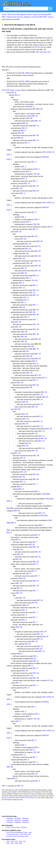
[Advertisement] (19, 60)
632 (47, 159)
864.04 (49, 437)
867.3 (35, 700)
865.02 (28, 658)
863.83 (18, 571)
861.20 (17, 463)
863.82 (20, 561)
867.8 (36, 576)
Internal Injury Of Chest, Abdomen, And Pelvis (26, 17)
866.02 (25, 410)
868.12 (36, 142)
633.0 (45, 154)
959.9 (13, 93)
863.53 (38, 255)
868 (48, 504)
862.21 (27, 186)
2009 (8, 840)
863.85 (21, 135)
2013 (41, 52)
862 (51, 509)
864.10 (34, 460)
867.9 (34, 583)
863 (44, 504)
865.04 (43, 646)
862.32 (36, 300)
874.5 (26, 306)
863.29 (18, 333)
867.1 (34, 164)
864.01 (25, 422)
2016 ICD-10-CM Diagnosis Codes (17, 850)
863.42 (24, 273)
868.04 (26, 618)
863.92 (38, 564)
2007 (24, 840)
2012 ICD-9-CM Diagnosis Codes (20, 15)
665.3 (28, 225)
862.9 (35, 233)
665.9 (29, 283)
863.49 (29, 268)
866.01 (45, 405)
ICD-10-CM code (38, 47)
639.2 (9, 157)
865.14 (40, 648)
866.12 (40, 413)
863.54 (38, 265)
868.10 (34, 117)
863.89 (19, 191)
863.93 (36, 574)
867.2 (18, 698)
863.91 (38, 569)
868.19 (38, 122)
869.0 (17, 96)
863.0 (20, 668)
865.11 (40, 653)
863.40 (18, 235)
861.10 (36, 331)
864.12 (42, 445)
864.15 (40, 435)
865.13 (42, 666)
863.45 (19, 606)
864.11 (40, 425)
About (8, 845)
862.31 (36, 189)
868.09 (29, 119)
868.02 (20, 140)
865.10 (34, 656)
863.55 (34, 616)
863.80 (32, 318)
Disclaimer (24, 845)
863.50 (34, 240)
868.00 (39, 110)
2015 (49, 52)
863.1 (35, 671)
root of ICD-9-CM (9, 815)
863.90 (36, 321)
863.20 (24, 348)
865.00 (19, 641)
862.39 (38, 383)
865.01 (45, 651)
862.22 (32, 298)
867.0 (27, 145)
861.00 (18, 328)
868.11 (36, 127)
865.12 (40, 661)
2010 (24, 838)
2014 (45, 52)
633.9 (51, 154)
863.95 (36, 137)
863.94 (36, 559)
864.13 (42, 450)
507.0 (23, 468)
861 (48, 509)
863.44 (22, 263)
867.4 (23, 196)
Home (4, 15)
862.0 (21, 288)
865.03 (39, 663)
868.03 (22, 591)
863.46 (23, 243)
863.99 (36, 194)
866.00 (29, 395)
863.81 (20, 566)
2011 (16, 838)
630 (43, 159)
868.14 (36, 621)
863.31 (36, 295)
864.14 (42, 440)
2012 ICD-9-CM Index (28, 815)
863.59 (38, 270)
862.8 (50, 230)
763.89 (36, 176)
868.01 (25, 125)
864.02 (34, 443)
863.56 (40, 245)
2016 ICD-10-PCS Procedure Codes (17, 854)
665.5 (28, 174)
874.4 (26, 303)
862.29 (29, 380)
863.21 (22, 293)
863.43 (28, 253)
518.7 (40, 479)
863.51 (38, 250)
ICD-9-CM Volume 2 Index (11, 91)
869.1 (32, 107)
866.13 (40, 403)
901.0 (25, 130)
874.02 (50, 695)
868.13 (36, 593)
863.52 (38, 275)
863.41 (28, 248)
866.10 (34, 415)
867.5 (34, 216)
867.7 (35, 184)
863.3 (5, 803)
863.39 (36, 336)
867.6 (24, 181)
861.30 (36, 465)
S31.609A (25, 82)
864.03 (44, 448)
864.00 (17, 418)
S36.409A (25, 74)
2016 (8, 859)
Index (12, 836)
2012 (8, 838)
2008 (16, 840)
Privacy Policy (15, 845)
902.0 (23, 132)
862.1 (35, 290)
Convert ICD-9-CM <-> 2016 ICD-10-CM (19, 852)
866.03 (44, 400)
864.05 (25, 432)
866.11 (40, 408)
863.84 (32, 556)
